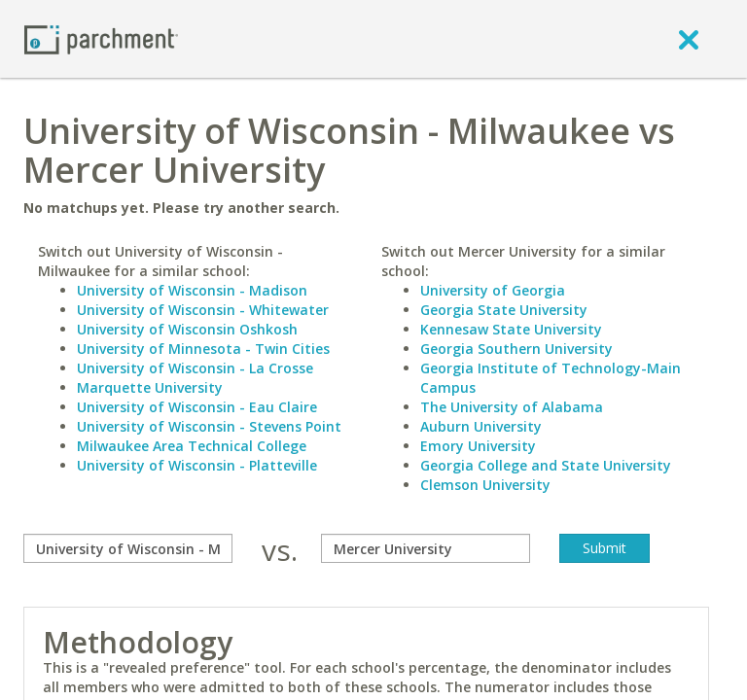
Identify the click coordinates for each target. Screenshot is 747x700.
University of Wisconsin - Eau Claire (197, 407)
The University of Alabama (512, 407)
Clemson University (485, 485)
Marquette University (150, 387)
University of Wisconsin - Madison (192, 290)
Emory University (478, 446)
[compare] (128, 548)
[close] (689, 39)
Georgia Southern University (516, 349)
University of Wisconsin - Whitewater (203, 310)
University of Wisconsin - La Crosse (195, 368)
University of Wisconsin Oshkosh (187, 329)
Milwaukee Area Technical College (192, 446)
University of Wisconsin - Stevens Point (209, 426)
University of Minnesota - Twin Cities (203, 349)
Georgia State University (504, 310)
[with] (426, 548)
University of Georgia (493, 290)
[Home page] (101, 38)
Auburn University (481, 426)
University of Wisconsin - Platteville (197, 465)
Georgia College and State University (546, 465)
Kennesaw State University (511, 329)
